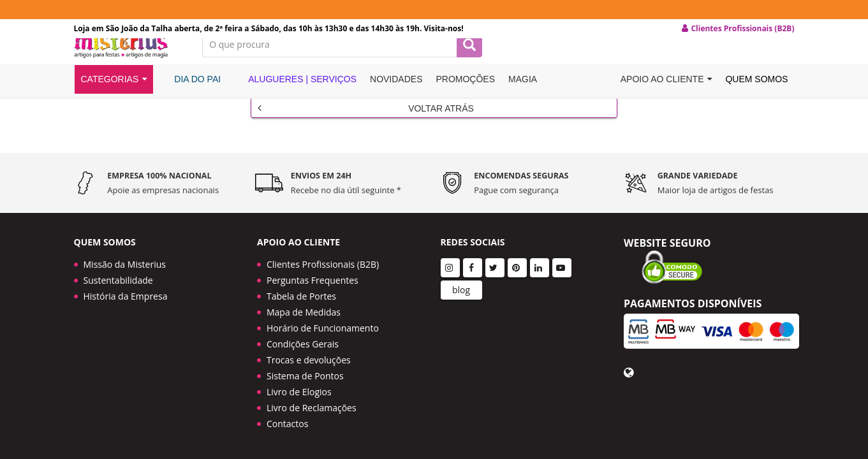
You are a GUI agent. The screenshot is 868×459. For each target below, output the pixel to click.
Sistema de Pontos (305, 374)
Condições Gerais (303, 342)
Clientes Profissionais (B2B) (323, 262)
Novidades (396, 98)
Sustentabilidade (118, 278)
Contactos (287, 422)
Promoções (465, 98)
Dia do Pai (190, 97)
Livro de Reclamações (312, 406)
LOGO (129, 61)
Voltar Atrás (366, 122)
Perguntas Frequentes (313, 278)
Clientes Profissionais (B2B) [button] (738, 29)
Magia (523, 98)
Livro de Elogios (299, 390)
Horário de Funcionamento (323, 326)
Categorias (114, 98)
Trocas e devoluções (309, 358)
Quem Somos (756, 98)
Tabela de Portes (301, 294)
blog (461, 288)
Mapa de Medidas (304, 310)
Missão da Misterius (125, 262)
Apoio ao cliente (666, 98)
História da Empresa (126, 294)
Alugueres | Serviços (295, 97)
